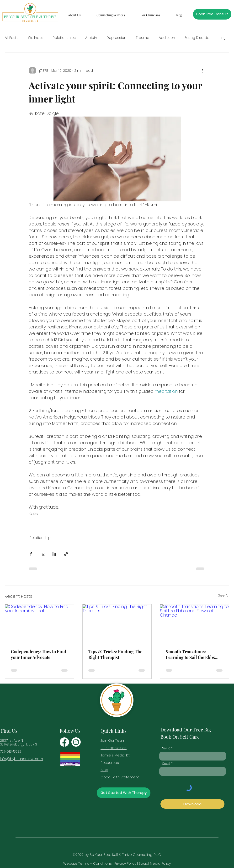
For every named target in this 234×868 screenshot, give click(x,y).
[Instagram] (76, 742)
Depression (116, 38)
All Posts (12, 38)
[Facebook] (64, 742)
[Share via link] (66, 554)
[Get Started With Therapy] (124, 793)
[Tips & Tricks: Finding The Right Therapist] (117, 624)
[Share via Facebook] (31, 554)
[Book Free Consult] (212, 14)
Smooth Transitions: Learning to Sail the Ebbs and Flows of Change (190, 654)
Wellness (36, 38)
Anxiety (91, 38)
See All (224, 595)
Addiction (167, 38)
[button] (74, 13)
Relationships (64, 38)
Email (166, 763)
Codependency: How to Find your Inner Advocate (38, 654)
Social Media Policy (155, 863)
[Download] (192, 804)
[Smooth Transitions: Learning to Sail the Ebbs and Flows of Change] (194, 624)
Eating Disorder (198, 38)
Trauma (143, 38)
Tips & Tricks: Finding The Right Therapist (115, 654)
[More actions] (202, 71)
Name (166, 748)
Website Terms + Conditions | (89, 863)
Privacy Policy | (127, 863)
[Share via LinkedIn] (54, 554)
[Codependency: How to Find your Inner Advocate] (40, 624)
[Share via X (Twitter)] (43, 554)
